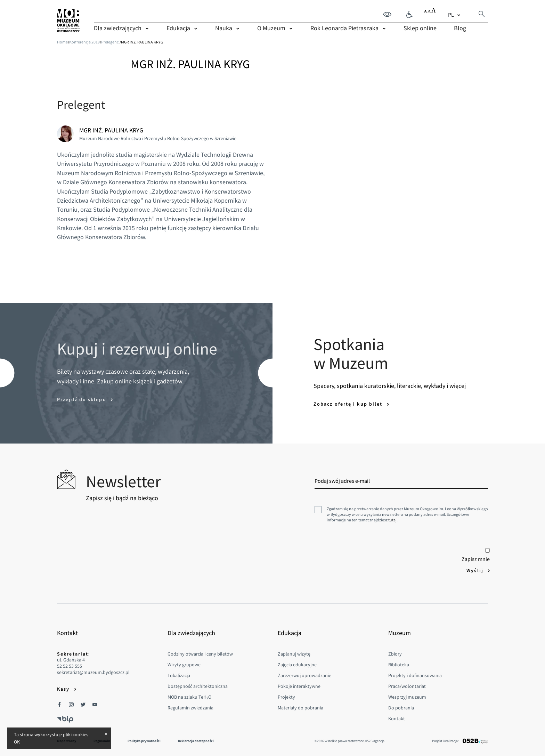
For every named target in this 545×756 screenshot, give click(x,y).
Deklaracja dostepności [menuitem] (196, 741)
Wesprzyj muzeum (407, 697)
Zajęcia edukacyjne (297, 665)
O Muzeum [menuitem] (271, 28)
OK (17, 742)
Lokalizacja (179, 675)
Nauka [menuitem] (224, 28)
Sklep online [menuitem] (420, 28)
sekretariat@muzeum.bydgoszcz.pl (93, 672)
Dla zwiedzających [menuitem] (118, 28)
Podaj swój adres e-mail (342, 481)
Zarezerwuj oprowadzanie (304, 675)
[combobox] (455, 15)
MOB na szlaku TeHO (189, 697)
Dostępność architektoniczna (198, 686)
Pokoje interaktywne (299, 686)
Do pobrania (401, 708)
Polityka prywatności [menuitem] (144, 741)
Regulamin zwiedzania (190, 708)
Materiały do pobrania (300, 708)
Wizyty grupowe (184, 665)
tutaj (392, 520)
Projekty (286, 697)
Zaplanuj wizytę (294, 654)
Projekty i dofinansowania (415, 675)
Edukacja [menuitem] (178, 28)
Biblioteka (399, 665)
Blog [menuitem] (460, 28)
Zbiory (395, 654)
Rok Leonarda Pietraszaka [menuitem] (344, 28)
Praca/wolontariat (407, 686)
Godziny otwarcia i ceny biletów (200, 654)
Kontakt (397, 718)
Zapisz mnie (476, 555)
